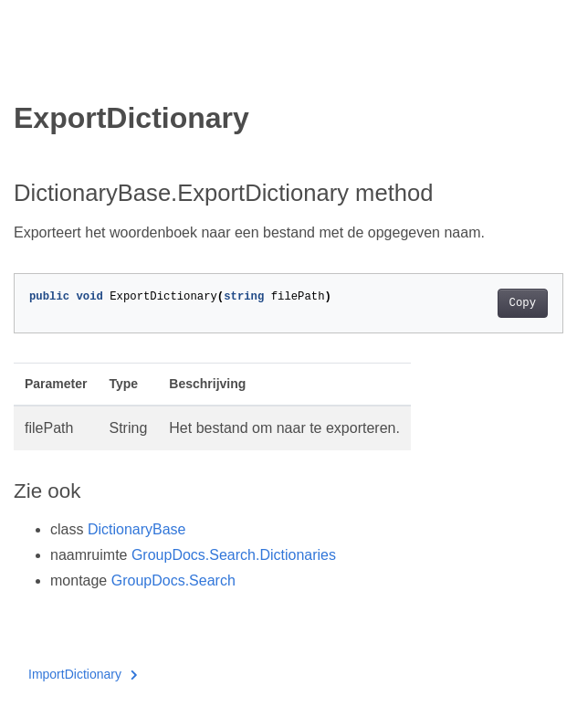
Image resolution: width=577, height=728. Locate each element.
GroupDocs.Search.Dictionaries (234, 555)
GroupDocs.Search (173, 580)
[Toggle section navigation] (29, 70)
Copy (523, 303)
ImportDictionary (83, 674)
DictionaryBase (137, 529)
